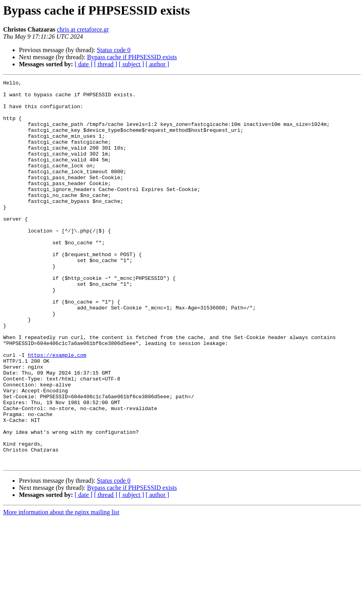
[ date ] (83, 64)
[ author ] (158, 64)
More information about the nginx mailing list (61, 589)
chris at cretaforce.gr (83, 29)
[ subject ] (131, 64)
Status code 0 (114, 50)
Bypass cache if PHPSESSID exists (132, 57)
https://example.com (57, 410)
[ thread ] (106, 64)
